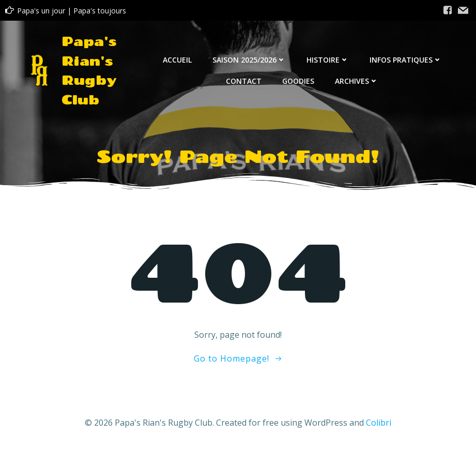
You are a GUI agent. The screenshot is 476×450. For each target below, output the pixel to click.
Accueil (177, 60)
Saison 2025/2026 (249, 60)
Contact (244, 81)
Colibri (379, 423)
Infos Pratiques (406, 60)
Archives (357, 81)
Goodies (298, 81)
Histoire (328, 60)
